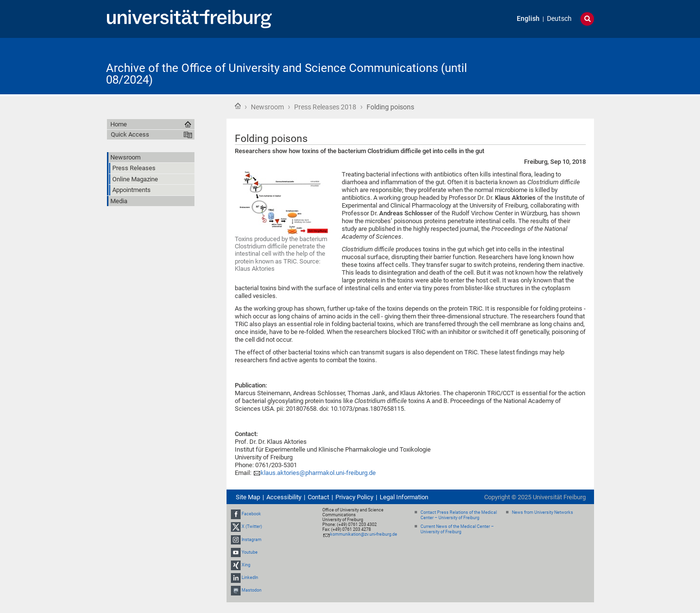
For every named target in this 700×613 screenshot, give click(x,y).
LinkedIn (250, 578)
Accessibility (284, 497)
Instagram (252, 540)
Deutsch (559, 19)
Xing (246, 565)
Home (238, 106)
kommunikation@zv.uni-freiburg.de (364, 534)
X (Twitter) (252, 526)
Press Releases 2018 (325, 107)
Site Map (248, 497)
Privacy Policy (354, 497)
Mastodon (252, 591)
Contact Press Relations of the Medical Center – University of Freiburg (459, 515)
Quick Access (130, 134)
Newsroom (267, 107)
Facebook (251, 514)
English (528, 19)
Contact (318, 497)
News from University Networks (542, 512)
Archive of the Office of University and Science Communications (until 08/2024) (287, 74)
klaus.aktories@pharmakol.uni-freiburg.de (318, 473)
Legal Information (404, 497)
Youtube (250, 552)
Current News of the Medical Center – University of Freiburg (457, 529)
